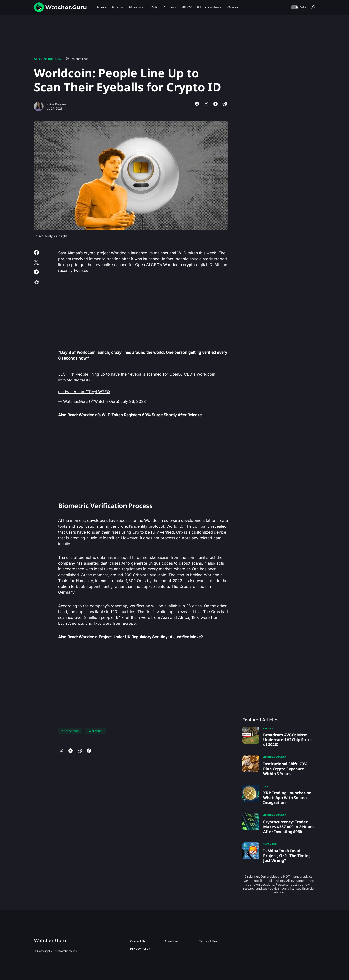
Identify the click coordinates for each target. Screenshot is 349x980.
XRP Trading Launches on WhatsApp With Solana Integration (287, 798)
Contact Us (138, 941)
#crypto (65, 380)
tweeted (81, 270)
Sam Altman (70, 731)
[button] (298, 7)
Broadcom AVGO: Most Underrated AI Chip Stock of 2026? (288, 740)
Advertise (171, 941)
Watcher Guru (50, 940)
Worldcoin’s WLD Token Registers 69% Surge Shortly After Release (140, 415)
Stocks (268, 728)
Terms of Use (208, 941)
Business (55, 59)
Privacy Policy (140, 949)
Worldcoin (95, 731)
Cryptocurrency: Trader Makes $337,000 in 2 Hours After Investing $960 (288, 827)
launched (139, 253)
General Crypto (275, 757)
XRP (266, 786)
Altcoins (41, 59)
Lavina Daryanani (57, 104)
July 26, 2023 (133, 401)
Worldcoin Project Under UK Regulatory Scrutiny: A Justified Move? (141, 637)
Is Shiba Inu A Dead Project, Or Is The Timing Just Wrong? (287, 856)
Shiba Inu (270, 844)
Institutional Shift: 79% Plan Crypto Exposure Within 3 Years (285, 769)
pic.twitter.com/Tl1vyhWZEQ (84, 392)
